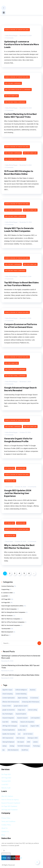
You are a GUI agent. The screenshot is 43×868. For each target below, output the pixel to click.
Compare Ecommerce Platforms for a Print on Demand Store (21, 326)
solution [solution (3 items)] (35, 742)
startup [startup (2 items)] (4, 746)
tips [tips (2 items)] (4, 750)
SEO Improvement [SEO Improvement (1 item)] (8, 738)
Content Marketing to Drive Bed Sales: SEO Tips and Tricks (20, 116)
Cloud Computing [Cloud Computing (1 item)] (8, 694)
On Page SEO (21, 468)
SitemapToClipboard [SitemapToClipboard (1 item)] (8, 742)
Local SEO (5, 596)
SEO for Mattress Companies (15, 102)
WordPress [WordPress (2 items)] (25, 750)
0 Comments (9, 38)
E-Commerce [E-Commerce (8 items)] (34, 698)
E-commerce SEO (7, 593)
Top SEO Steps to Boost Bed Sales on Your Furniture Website (21, 284)
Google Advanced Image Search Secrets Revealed (20, 389)
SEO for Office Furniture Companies (13, 622)
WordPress (5, 635)
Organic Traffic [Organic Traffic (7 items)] (35, 726)
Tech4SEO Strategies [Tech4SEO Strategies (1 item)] (24, 746)
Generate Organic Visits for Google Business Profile (18, 440)
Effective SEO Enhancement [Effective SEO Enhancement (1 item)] (11, 702)
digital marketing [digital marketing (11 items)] (23, 698)
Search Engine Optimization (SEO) (17, 30)
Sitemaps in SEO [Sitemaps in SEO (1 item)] (33, 738)
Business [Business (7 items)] (33, 690)
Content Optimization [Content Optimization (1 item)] (9, 698)
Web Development (7, 632)
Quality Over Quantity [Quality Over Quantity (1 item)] (9, 734)
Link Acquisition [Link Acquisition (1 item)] (35, 718)
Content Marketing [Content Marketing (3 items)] (21, 694)
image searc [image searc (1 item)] (21, 710)
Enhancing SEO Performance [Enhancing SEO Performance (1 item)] (31, 702)
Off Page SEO (10, 468)
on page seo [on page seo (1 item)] (24, 726)
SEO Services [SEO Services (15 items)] (20, 738)
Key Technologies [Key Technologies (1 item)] (8, 714)
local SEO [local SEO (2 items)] (5, 722)
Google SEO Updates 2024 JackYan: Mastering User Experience (18, 493)
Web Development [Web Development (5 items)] (13, 750)
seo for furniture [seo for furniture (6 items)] (28, 734)
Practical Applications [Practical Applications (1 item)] (9, 730)
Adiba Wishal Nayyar (11, 36)
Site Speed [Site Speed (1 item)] (21, 742)
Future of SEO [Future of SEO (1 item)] (7, 706)
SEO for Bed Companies (13, 83)
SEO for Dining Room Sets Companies (18, 90)
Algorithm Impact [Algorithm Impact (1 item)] (7, 690)
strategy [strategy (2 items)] (12, 746)
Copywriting (5, 589)
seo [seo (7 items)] (19, 734)
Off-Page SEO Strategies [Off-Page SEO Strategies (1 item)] (10, 726)
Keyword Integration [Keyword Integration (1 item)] (8, 718)
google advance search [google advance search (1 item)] (21, 706)
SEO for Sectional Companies (15, 376)
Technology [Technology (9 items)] (36, 746)
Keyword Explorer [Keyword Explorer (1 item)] (21, 714)
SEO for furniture (11, 96)
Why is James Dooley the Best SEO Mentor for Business (19, 547)
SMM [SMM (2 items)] (28, 742)
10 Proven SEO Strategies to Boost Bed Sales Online (19, 173)
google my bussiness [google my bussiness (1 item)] (9, 710)
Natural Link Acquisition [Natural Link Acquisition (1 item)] (27, 722)
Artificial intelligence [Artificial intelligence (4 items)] (21, 690)
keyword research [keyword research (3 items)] (22, 718)
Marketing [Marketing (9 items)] (14, 722)
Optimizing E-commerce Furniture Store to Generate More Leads (21, 44)
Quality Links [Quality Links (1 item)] (22, 730)
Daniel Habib (9, 487)
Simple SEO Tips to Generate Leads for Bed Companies (19, 230)
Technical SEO (10, 481)
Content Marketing (7, 586)
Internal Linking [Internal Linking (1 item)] (32, 710)
